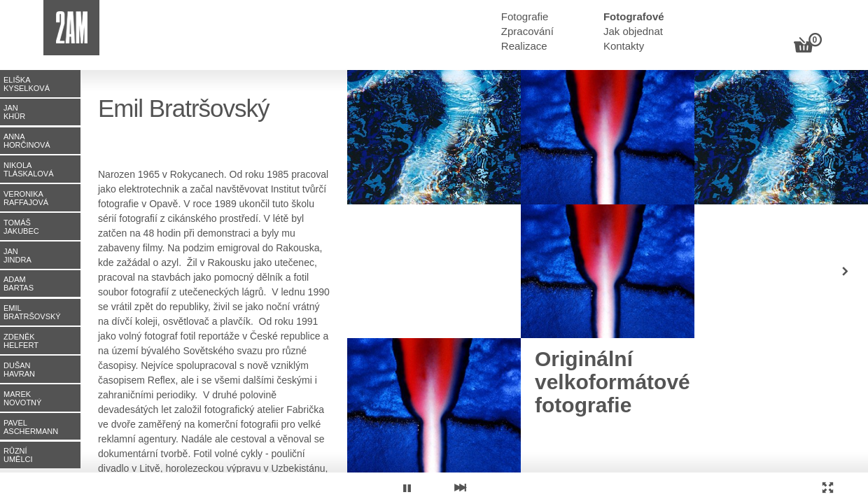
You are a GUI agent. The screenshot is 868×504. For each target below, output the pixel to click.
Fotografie (525, 16)
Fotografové (634, 16)
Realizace (524, 46)
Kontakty (624, 46)
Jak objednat (633, 31)
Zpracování (527, 31)
